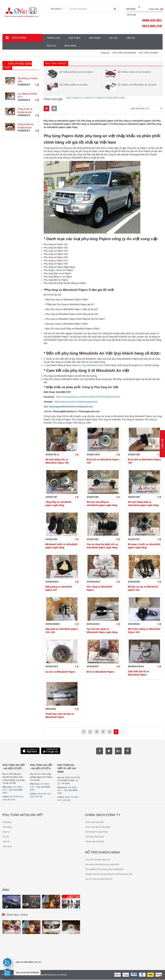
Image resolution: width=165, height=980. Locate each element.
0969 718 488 (72, 797)
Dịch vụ (51, 46)
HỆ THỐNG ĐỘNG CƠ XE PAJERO (76, 72)
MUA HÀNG (70, 46)
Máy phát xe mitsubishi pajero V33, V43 (62, 631)
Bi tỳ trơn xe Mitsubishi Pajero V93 (103, 461)
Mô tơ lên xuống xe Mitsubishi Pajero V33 (144, 631)
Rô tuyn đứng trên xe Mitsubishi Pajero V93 (57, 461)
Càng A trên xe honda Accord (25, 111)
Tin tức (113, 38)
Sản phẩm (16, 38)
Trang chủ (53, 38)
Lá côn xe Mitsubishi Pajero (60, 672)
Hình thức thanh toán (94, 837)
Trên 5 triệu (119, 98)
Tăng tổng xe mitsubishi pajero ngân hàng (58, 504)
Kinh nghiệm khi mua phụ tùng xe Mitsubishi (104, 869)
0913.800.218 (152, 26)
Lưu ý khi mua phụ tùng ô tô (97, 860)
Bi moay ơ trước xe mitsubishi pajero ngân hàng (144, 546)
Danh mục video (17, 915)
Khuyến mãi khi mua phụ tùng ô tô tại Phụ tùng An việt (109, 874)
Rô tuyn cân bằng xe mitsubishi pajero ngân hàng (102, 504)
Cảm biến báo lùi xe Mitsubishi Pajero (139, 673)
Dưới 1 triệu (72, 98)
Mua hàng (7, 846)
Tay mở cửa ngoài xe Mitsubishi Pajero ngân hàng (102, 631)
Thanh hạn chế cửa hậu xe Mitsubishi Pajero (60, 715)
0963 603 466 (9, 800)
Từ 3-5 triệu (107, 98)
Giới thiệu (74, 38)
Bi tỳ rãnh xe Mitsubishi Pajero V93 (144, 461)
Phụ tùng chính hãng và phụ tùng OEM (102, 864)
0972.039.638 (64, 800)
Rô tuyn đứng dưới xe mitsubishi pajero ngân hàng (143, 504)
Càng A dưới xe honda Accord (25, 126)
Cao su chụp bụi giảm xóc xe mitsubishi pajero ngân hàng (102, 546)
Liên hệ (130, 38)
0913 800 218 (17, 797)
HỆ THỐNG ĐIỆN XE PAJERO (74, 85)
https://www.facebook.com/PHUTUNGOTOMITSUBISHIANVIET (88, 397)
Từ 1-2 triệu (84, 98)
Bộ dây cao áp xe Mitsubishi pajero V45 (143, 588)
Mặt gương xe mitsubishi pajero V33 (59, 588)
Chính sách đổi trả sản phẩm (98, 827)
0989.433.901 (152, 20)
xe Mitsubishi (60, 270)
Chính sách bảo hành (94, 822)
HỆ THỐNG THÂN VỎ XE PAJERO (134, 72)
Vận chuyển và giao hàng (96, 832)
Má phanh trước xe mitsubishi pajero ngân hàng (61, 546)
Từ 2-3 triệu (96, 98)
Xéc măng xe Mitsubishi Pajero (99, 588)
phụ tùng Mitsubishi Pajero (91, 365)
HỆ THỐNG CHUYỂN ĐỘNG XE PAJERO (137, 85)
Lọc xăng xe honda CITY (27, 95)
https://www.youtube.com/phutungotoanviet (76, 402)
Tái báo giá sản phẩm (95, 842)
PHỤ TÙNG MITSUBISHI (124, 53)
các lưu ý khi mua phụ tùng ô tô (99, 879)
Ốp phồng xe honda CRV (27, 80)
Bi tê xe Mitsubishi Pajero (100, 672)
